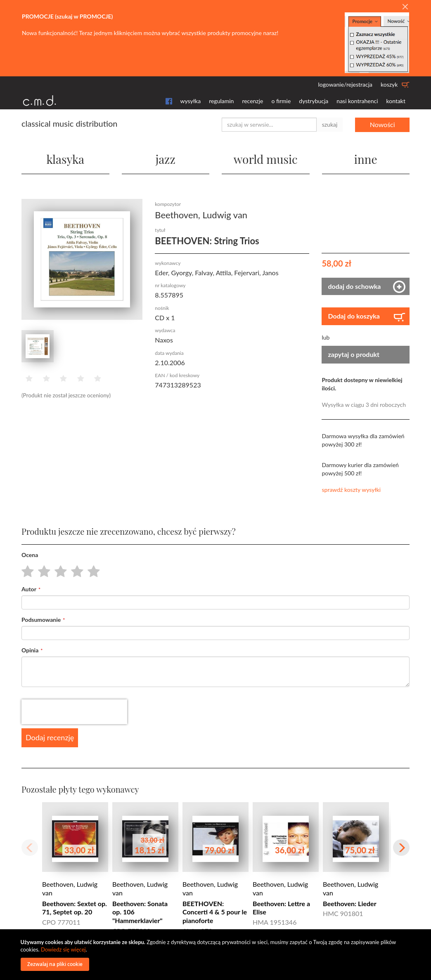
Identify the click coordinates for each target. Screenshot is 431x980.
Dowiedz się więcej (63, 949)
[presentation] (74, 712)
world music (266, 159)
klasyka (65, 159)
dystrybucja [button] (314, 101)
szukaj (330, 124)
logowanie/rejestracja (345, 84)
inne (366, 159)
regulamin (221, 101)
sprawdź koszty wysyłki (351, 490)
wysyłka (191, 101)
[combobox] (269, 125)
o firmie (281, 101)
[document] (217, 955)
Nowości (382, 124)
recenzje (252, 101)
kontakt (396, 101)
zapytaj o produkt (354, 354)
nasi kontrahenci (357, 101)
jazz (166, 159)
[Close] (405, 7)
